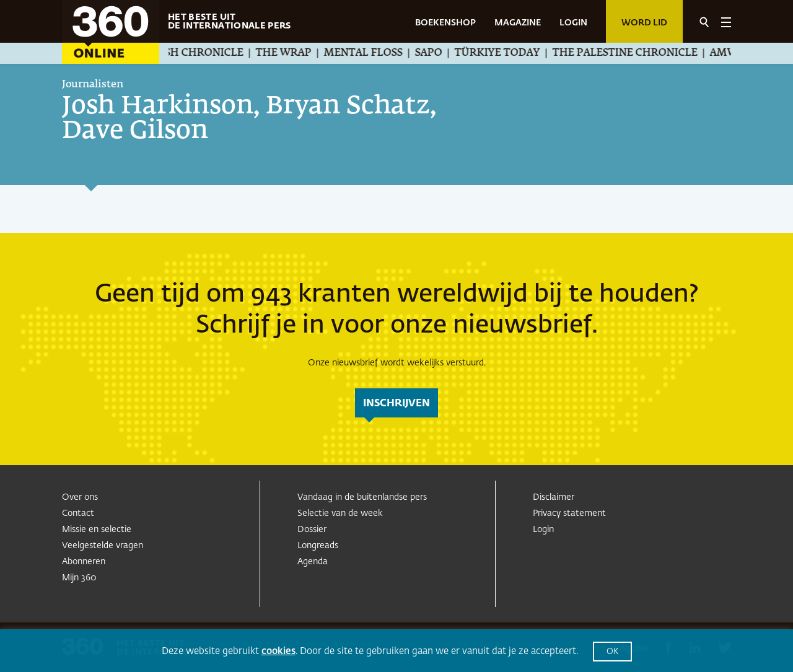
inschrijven (396, 404)
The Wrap (299, 53)
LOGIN (573, 23)
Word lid (644, 23)
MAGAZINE (518, 23)
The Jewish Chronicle (195, 53)
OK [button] (612, 652)
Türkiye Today (512, 53)
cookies (278, 651)
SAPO (444, 53)
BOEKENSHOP (445, 23)
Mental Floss (378, 53)
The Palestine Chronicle (640, 53)
